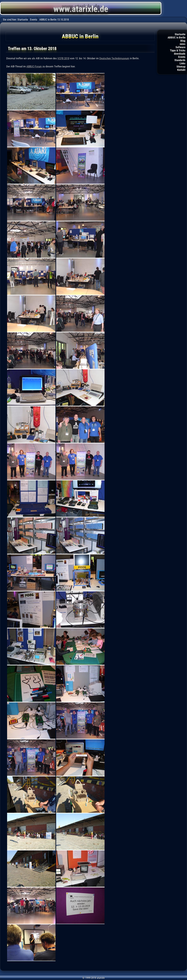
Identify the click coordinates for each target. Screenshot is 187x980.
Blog (183, 41)
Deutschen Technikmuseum (114, 58)
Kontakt (181, 70)
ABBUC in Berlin (177, 37)
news (183, 44)
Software (180, 47)
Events (182, 57)
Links (182, 63)
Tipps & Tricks (178, 50)
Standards (180, 60)
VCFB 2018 (63, 58)
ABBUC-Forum (34, 66)
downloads (180, 54)
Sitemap (181, 67)
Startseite (180, 34)
